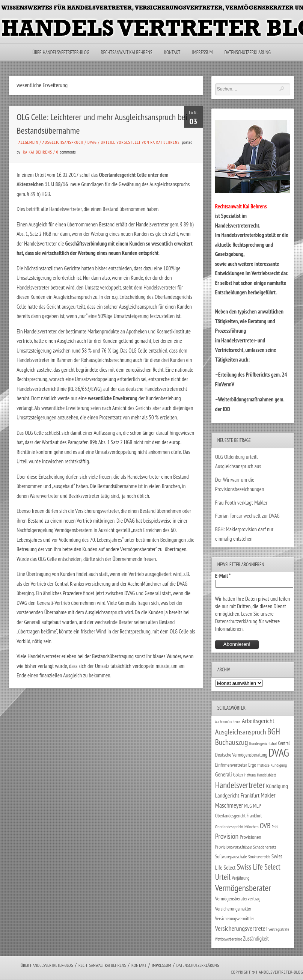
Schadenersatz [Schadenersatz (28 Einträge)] (265, 847)
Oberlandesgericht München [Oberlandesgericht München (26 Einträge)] (237, 827)
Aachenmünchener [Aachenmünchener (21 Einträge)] (228, 722)
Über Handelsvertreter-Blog (61, 52)
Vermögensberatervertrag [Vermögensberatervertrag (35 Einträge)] (238, 899)
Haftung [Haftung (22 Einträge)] (250, 775)
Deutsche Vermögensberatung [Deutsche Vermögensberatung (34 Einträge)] (241, 755)
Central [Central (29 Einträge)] (284, 743)
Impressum (202, 52)
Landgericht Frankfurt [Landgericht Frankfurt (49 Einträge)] (237, 795)
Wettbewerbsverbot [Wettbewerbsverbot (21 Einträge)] (228, 939)
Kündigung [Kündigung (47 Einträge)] (277, 786)
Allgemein (28, 142)
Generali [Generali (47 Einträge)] (224, 774)
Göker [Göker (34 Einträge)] (238, 775)
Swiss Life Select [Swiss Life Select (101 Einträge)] (259, 867)
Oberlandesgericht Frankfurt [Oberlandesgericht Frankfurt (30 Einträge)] (239, 816)
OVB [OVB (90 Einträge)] (265, 825)
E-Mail (223, 576)
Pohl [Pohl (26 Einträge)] (275, 827)
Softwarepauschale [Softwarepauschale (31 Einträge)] (231, 857)
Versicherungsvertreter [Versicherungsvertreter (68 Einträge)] (241, 928)
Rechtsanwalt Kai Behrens (127, 52)
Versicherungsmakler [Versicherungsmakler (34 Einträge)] (233, 909)
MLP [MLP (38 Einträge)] (257, 806)
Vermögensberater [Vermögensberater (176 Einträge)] (243, 888)
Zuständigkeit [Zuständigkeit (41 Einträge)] (256, 939)
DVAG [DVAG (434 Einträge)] (279, 752)
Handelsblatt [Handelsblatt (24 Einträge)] (266, 775)
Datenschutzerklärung (248, 52)
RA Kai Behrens (38, 152)
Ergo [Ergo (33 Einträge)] (252, 765)
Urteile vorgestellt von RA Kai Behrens (140, 142)
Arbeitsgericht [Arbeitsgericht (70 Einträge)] (258, 721)
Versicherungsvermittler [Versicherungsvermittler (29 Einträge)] (235, 918)
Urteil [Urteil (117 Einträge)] (223, 877)
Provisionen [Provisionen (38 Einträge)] (251, 837)
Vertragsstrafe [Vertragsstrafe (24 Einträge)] (279, 929)
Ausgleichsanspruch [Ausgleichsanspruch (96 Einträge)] (241, 732)
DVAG (92, 142)
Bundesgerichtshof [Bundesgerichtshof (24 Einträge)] (263, 743)
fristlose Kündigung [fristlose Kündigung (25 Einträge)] (272, 765)
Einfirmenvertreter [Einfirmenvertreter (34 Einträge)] (231, 765)
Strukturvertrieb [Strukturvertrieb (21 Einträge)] (259, 857)
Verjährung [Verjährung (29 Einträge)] (240, 878)
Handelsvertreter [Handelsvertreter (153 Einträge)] (240, 785)
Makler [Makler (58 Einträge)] (268, 795)
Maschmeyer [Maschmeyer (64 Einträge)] (229, 805)
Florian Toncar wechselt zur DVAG (247, 516)
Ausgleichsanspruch (63, 142)
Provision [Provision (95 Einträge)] (227, 836)
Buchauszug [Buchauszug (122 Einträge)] (232, 742)
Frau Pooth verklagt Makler (241, 503)
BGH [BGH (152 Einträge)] (274, 731)
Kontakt (172, 52)
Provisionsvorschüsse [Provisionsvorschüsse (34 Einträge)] (234, 847)
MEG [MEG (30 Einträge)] (248, 806)
